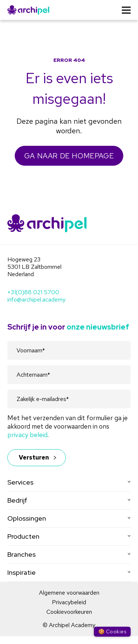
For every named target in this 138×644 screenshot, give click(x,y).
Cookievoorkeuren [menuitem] (69, 612)
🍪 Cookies (112, 631)
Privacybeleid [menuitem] (69, 602)
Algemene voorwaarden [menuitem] (69, 593)
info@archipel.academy (36, 300)
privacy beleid (27, 435)
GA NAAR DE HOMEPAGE (69, 156)
